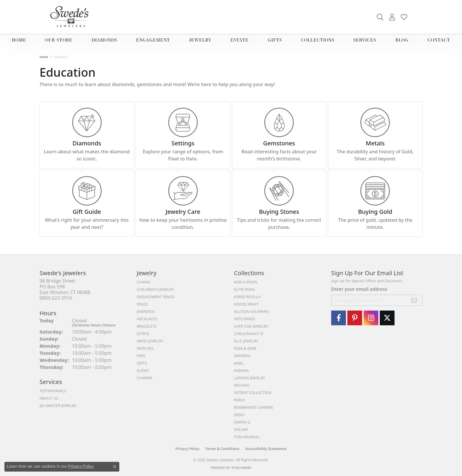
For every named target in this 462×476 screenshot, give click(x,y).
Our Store (59, 40)
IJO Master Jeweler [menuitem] (58, 406)
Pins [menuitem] (141, 356)
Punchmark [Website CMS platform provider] (242, 468)
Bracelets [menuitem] (147, 326)
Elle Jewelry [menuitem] (246, 341)
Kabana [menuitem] (241, 370)
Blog (402, 40)
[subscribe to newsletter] (414, 300)
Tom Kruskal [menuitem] (247, 437)
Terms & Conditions (222, 449)
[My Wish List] (404, 17)
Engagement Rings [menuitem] (156, 297)
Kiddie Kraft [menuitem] (246, 304)
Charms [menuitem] (144, 378)
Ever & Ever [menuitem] (245, 348)
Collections (318, 40)
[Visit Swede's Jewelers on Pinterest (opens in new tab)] (355, 318)
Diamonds (104, 40)
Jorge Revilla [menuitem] (247, 297)
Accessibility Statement (266, 449)
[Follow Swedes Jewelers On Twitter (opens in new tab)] (387, 318)
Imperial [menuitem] (242, 356)
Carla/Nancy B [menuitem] (248, 334)
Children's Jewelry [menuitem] (156, 289)
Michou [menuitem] (242, 385)
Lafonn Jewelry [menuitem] (250, 378)
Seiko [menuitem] (239, 415)
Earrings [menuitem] (146, 311)
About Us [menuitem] (49, 398)
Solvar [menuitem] (241, 429)
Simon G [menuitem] (242, 422)
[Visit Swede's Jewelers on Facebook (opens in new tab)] (339, 318)
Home (19, 40)
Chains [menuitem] (144, 282)
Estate (240, 40)
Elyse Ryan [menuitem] (244, 289)
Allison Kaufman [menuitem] (251, 311)
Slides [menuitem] (143, 370)
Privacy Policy (187, 449)
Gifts (275, 40)
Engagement (153, 40)
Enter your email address (359, 289)
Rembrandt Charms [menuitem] (254, 407)
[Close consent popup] (115, 467)
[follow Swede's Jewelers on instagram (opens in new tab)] (371, 318)
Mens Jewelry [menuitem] (150, 341)
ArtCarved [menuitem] (244, 319)
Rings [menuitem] (142, 304)
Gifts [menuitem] (142, 363)
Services (365, 40)
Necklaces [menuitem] (147, 319)
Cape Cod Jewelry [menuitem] (251, 326)
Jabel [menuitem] (239, 363)
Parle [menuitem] (239, 400)
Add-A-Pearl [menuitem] (246, 282)
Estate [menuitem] (143, 334)
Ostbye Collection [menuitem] (253, 393)
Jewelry (200, 40)
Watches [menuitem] (145, 348)
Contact (439, 40)
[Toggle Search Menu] (380, 17)
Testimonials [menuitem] (53, 391)
